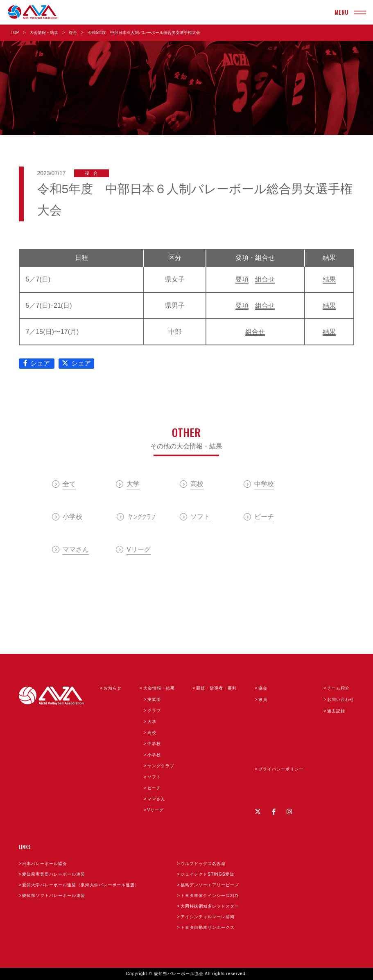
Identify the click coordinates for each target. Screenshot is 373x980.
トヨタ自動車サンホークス (208, 927)
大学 (152, 722)
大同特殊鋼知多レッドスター (210, 906)
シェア (37, 363)
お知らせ (113, 688)
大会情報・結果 (44, 33)
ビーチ (154, 788)
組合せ (265, 279)
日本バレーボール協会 (45, 864)
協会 (263, 688)
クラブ (154, 711)
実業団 (154, 700)
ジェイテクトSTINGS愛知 (207, 874)
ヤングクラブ (161, 766)
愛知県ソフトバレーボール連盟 (54, 896)
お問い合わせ (341, 700)
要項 (242, 279)
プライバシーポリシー (281, 769)
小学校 (154, 755)
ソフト (154, 777)
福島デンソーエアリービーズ (210, 885)
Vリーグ (156, 810)
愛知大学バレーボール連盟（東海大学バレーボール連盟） (81, 885)
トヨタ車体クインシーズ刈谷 (210, 896)
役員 (263, 700)
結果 (329, 279)
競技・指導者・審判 (216, 688)
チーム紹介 (338, 688)
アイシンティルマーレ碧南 (208, 917)
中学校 (154, 744)
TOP (15, 33)
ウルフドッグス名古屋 (203, 864)
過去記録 (336, 711)
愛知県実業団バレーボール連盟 (54, 874)
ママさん (156, 799)
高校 (152, 733)
